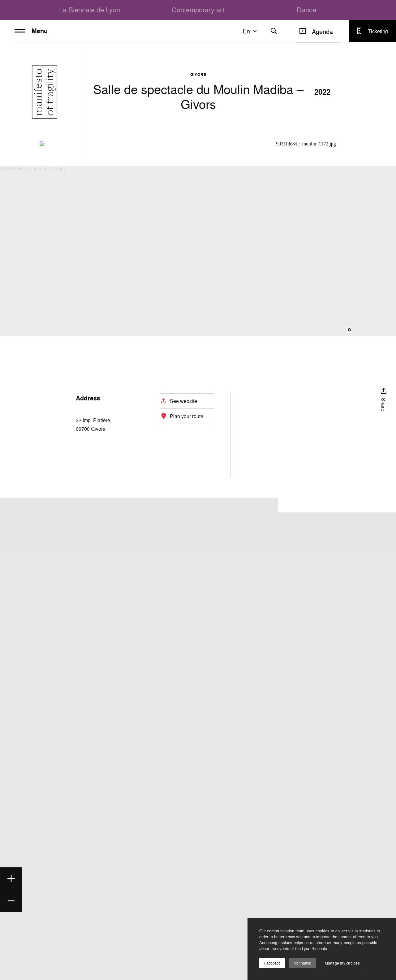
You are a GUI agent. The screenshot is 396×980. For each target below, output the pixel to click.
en (251, 31)
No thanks (302, 963)
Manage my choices (342, 963)
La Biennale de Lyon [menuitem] (90, 10)
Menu (31, 31)
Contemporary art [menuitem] (198, 10)
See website (183, 401)
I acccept (272, 963)
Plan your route (187, 416)
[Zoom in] (11, 879)
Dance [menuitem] (306, 10)
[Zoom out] (11, 901)
